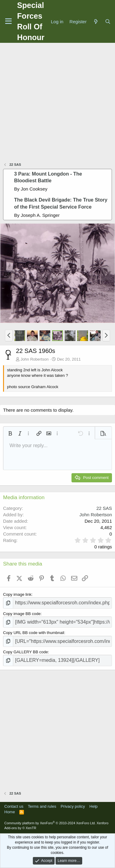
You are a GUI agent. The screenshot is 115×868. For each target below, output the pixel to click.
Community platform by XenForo (50, 823)
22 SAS (104, 508)
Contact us (14, 806)
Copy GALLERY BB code (25, 652)
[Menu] (8, 21)
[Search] (108, 22)
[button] (9, 336)
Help (94, 806)
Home (10, 812)
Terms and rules (42, 806)
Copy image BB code (22, 614)
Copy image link (17, 594)
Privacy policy (73, 806)
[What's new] (96, 22)
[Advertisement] (57, 103)
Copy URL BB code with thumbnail (34, 633)
